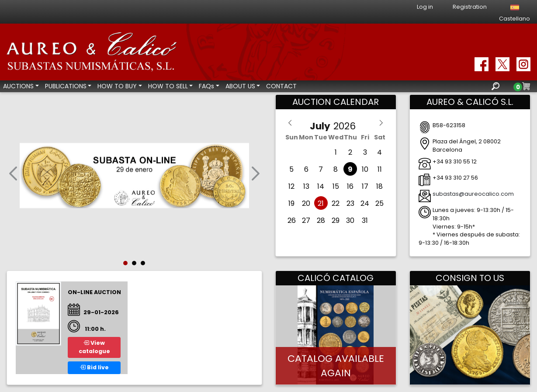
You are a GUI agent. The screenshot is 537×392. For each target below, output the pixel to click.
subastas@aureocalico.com (473, 194)
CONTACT (281, 86)
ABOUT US (240, 86)
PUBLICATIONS (66, 86)
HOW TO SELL (168, 86)
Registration (470, 7)
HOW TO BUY (117, 86)
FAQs (206, 86)
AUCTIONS (18, 86)
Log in (425, 7)
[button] (13, 175)
